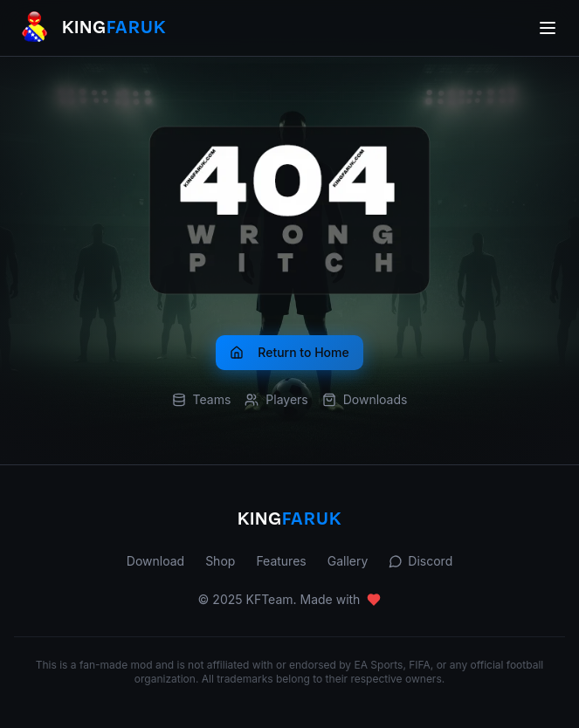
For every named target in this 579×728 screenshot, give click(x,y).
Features (281, 561)
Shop (220, 561)
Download (155, 561)
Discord (420, 561)
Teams (202, 399)
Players (276, 399)
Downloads (365, 399)
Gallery (348, 561)
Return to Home (289, 352)
